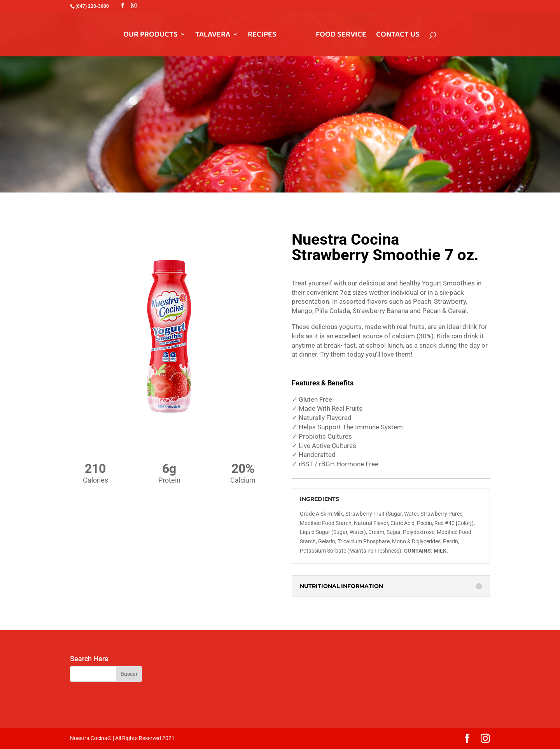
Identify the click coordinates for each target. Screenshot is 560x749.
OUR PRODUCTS (150, 36)
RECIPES (262, 36)
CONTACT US (398, 36)
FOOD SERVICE (341, 36)
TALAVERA (213, 36)
